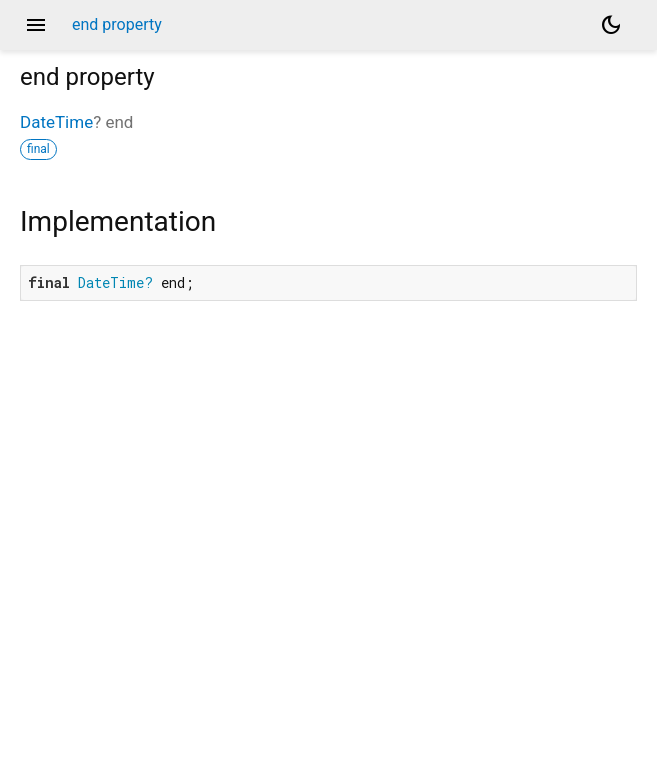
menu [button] (36, 25)
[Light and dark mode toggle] (611, 25)
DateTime (56, 122)
